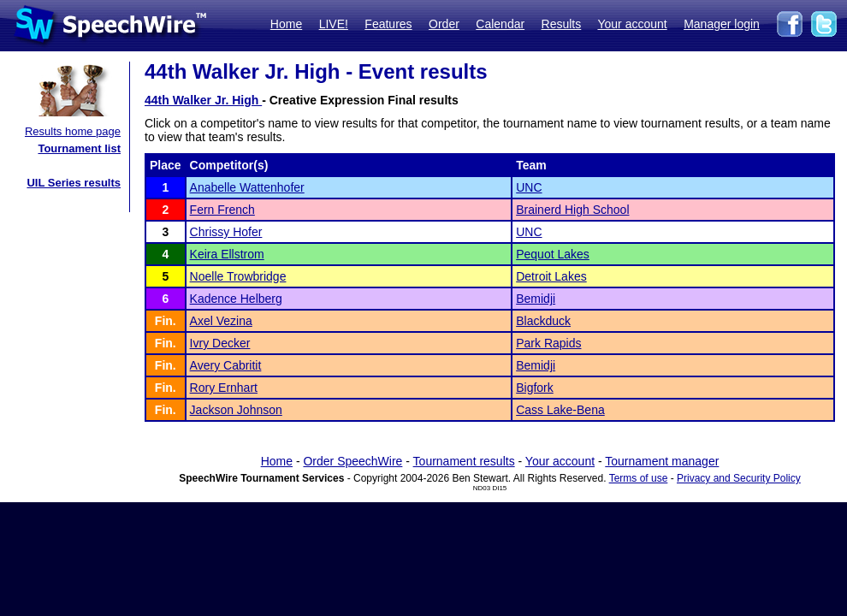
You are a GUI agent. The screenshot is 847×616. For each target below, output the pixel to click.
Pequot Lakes (553, 254)
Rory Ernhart (224, 388)
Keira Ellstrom (227, 254)
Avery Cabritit (226, 365)
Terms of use (639, 478)
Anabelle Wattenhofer (247, 187)
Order (444, 24)
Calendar (500, 24)
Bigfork (535, 388)
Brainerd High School (572, 210)
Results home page (73, 131)
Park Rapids (548, 343)
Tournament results (464, 461)
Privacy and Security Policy (739, 478)
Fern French (222, 210)
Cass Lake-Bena (560, 410)
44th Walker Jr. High (203, 100)
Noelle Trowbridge (238, 276)
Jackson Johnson (236, 410)
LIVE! (334, 24)
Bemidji (536, 299)
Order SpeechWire (352, 461)
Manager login (722, 24)
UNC (529, 187)
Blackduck (543, 321)
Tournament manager (662, 461)
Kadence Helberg (236, 299)
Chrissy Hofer (226, 232)
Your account (632, 24)
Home (286, 24)
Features (388, 24)
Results (562, 24)
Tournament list (79, 148)
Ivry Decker (220, 343)
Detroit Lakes (551, 276)
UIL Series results (74, 183)
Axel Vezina (221, 321)
